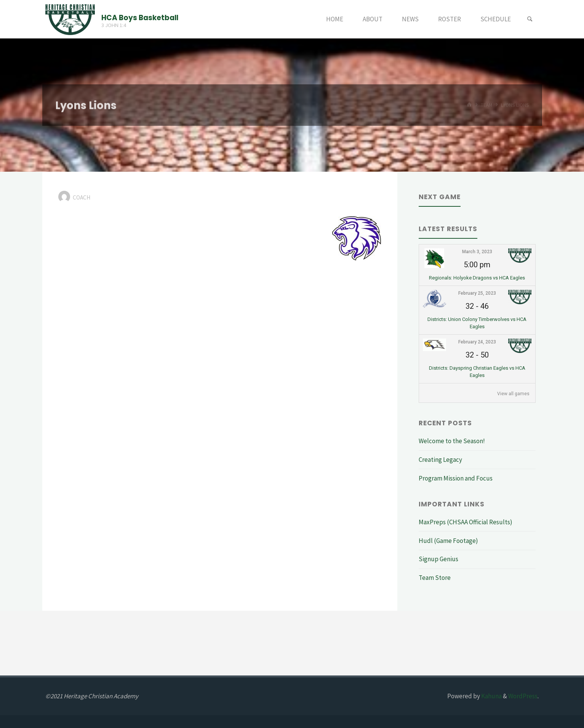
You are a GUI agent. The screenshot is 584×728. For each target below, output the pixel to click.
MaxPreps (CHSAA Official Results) (466, 522)
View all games (513, 394)
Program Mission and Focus (456, 478)
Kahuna (491, 696)
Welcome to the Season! (452, 441)
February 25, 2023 (477, 293)
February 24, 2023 (477, 342)
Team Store (435, 578)
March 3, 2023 (477, 252)
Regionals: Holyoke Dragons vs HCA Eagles (477, 278)
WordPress (523, 696)
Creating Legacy (440, 460)
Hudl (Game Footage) (448, 541)
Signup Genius (438, 559)
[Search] (530, 19)
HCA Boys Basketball (140, 17)
